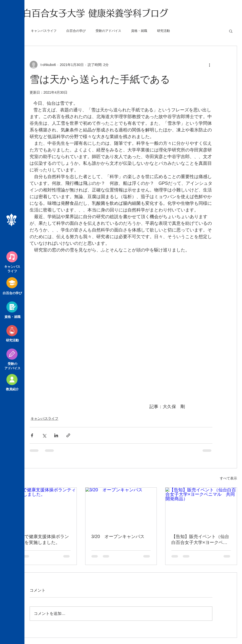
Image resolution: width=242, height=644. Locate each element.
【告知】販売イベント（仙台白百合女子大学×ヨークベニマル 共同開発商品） (200, 540)
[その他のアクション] (209, 65)
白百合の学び (76, 31)
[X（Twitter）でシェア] (44, 435)
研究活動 (163, 31)
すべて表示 (228, 478)
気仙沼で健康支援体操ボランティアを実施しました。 (40, 540)
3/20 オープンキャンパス (118, 537)
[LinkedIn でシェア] (56, 435)
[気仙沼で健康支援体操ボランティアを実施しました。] (41, 508)
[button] (231, 31)
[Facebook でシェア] (32, 435)
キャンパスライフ (44, 31)
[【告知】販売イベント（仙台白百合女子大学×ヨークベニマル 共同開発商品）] (201, 508)
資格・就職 (139, 31)
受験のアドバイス (108, 31)
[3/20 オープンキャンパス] (121, 508)
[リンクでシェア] (68, 435)
